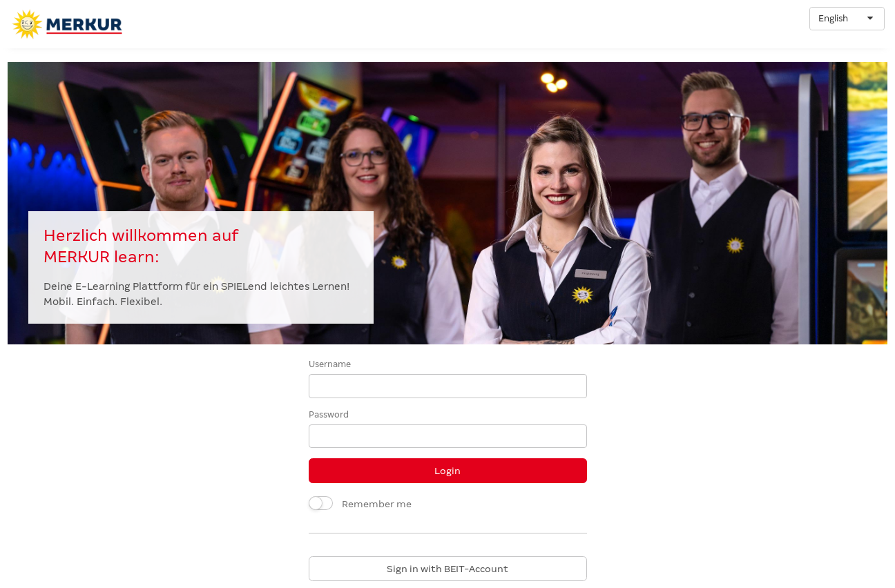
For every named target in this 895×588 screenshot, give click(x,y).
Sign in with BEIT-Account (447, 569)
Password (329, 415)
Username (330, 364)
